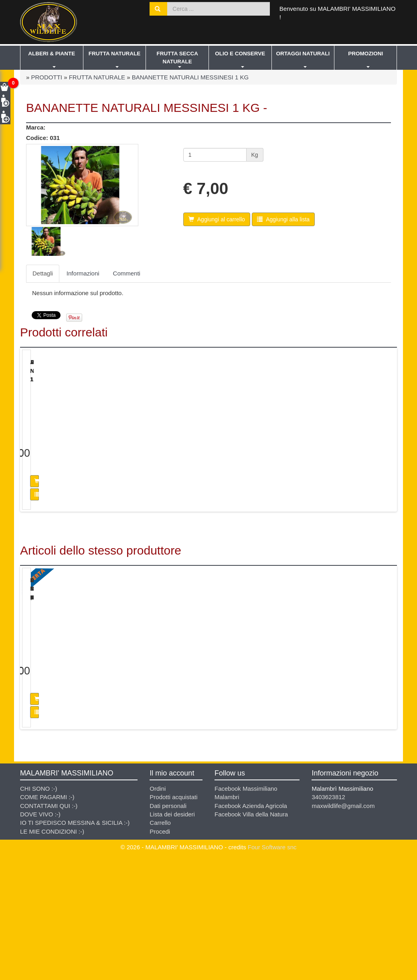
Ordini (158, 910)
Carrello (160, 944)
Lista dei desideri (172, 935)
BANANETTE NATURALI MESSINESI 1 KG (190, 77)
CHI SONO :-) (39, 910)
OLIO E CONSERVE (240, 54)
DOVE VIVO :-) (40, 935)
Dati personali (168, 926)
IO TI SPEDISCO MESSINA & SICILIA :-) (75, 944)
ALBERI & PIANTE (52, 54)
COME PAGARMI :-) (47, 918)
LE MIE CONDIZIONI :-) (52, 953)
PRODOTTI (47, 77)
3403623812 (328, 918)
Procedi (160, 953)
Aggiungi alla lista (77, 555)
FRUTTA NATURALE (114, 54)
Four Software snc (272, 968)
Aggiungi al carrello (77, 542)
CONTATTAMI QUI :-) (49, 926)
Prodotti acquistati (173, 918)
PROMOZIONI (365, 54)
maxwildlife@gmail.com (343, 926)
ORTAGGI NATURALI (303, 54)
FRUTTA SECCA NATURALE (177, 58)
